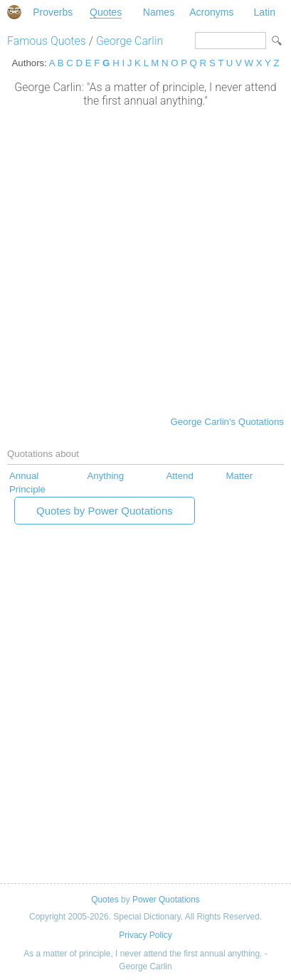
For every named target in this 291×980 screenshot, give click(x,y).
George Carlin (129, 41)
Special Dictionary (14, 12)
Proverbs (53, 12)
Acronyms (211, 12)
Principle (27, 489)
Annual (24, 476)
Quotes (106, 12)
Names (159, 12)
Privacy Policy (145, 935)
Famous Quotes (47, 41)
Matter (239, 476)
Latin (265, 12)
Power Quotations (166, 900)
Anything (105, 476)
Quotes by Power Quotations (105, 511)
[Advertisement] (145, 260)
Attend (179, 476)
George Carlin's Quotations (227, 422)
